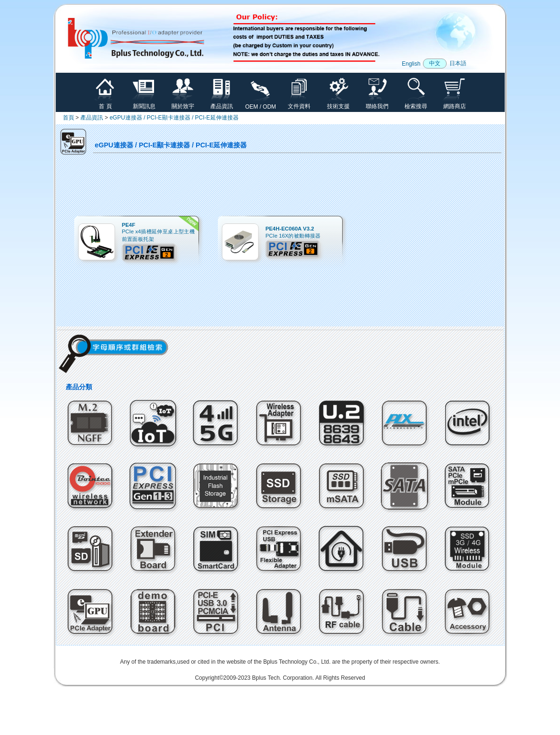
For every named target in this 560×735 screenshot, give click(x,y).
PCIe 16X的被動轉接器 (293, 232)
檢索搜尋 (416, 103)
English (411, 64)
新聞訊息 (144, 103)
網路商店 (455, 103)
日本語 (458, 63)
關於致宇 (183, 103)
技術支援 (338, 103)
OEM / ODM (261, 104)
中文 (435, 63)
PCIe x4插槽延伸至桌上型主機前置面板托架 (158, 232)
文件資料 (299, 103)
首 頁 (105, 103)
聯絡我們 (377, 103)
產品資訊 (222, 103)
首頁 (69, 118)
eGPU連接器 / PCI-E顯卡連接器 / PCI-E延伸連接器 (174, 118)
